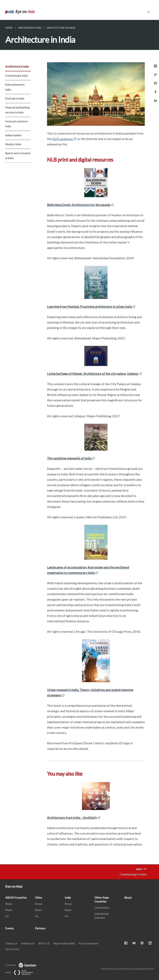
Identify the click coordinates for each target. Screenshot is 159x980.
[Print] (155, 66)
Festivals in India (15, 98)
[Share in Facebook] (155, 90)
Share (9, 910)
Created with (23, 965)
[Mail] (155, 81)
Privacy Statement (88, 943)
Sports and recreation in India (18, 156)
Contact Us (11, 943)
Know (9, 904)
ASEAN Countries (16, 898)
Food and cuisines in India (17, 124)
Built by (22, 972)
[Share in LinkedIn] (155, 99)
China (38, 898)
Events (10, 928)
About (128, 898)
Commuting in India (16, 76)
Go (7, 916)
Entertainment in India (15, 87)
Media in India (13, 144)
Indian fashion (13, 135)
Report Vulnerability (64, 943)
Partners (40, 928)
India (68, 898)
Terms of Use (12, 949)
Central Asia (102, 908)
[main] (79, 442)
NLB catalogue (63, 139)
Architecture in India (17, 67)
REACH (43, 943)
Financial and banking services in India (17, 110)
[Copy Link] (155, 75)
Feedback (26, 943)
